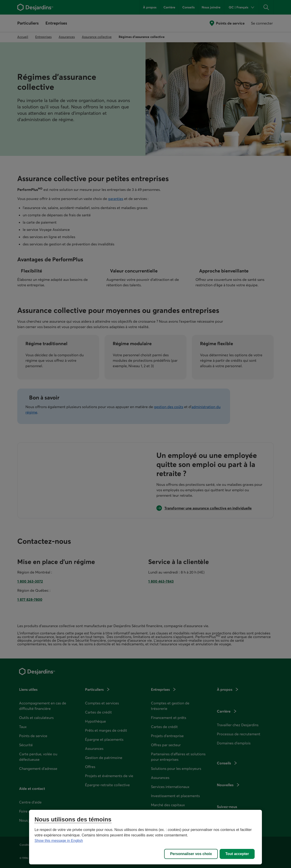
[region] (145, 837)
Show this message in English (59, 841)
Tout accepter (237, 854)
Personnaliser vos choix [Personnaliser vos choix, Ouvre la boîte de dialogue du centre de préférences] (191, 854)
